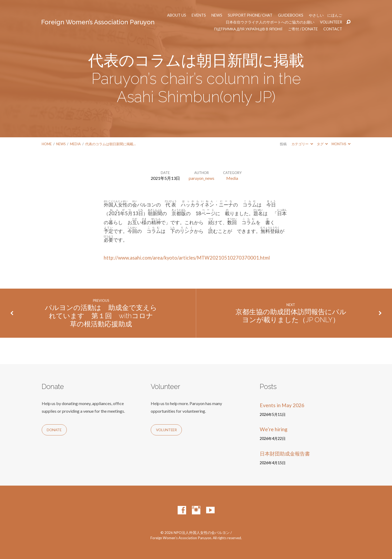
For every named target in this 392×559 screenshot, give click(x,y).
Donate (54, 430)
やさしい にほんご (325, 15)
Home (47, 144)
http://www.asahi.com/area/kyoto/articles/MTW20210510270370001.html (187, 258)
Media (75, 144)
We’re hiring (274, 429)
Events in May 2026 (282, 405)
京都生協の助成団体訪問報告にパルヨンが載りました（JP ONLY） (291, 316)
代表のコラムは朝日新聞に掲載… (110, 144)
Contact (333, 29)
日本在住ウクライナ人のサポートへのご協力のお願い (270, 22)
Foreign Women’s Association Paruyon (98, 22)
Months (341, 144)
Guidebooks (291, 15)
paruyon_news (202, 178)
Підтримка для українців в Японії (248, 29)
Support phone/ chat (250, 15)
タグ (322, 144)
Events (199, 15)
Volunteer (331, 22)
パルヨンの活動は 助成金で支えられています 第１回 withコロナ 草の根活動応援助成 (101, 316)
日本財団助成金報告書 (285, 454)
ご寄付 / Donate (303, 29)
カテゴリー (302, 144)
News (217, 15)
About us (177, 15)
